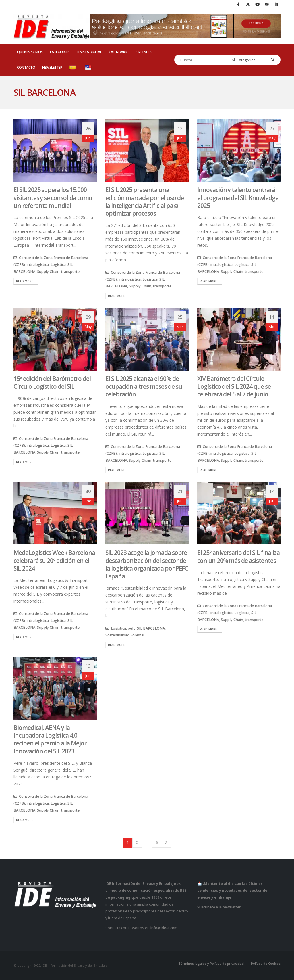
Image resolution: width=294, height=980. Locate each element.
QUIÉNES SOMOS (30, 52)
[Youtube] (257, 4)
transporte (70, 272)
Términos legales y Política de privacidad (211, 963)
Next (166, 843)
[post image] (55, 150)
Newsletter (52, 67)
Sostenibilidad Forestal (125, 635)
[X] (248, 4)
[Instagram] (267, 4)
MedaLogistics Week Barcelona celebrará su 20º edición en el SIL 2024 (54, 560)
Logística (58, 265)
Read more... (26, 281)
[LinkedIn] (276, 4)
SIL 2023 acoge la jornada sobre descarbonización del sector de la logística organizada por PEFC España (147, 564)
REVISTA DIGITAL (89, 52)
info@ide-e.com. (164, 928)
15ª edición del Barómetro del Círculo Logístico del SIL (52, 382)
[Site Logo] (52, 27)
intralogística (38, 265)
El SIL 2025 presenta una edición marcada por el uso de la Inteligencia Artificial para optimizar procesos (145, 202)
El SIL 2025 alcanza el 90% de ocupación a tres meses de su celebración (144, 387)
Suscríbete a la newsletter (219, 907)
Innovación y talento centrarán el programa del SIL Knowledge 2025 (238, 198)
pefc (131, 628)
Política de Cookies (266, 963)
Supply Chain (48, 272)
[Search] (273, 60)
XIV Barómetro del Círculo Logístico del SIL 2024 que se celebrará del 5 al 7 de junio (234, 387)
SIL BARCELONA (151, 628)
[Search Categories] (248, 60)
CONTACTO (26, 67)
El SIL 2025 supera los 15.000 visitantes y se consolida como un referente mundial (53, 198)
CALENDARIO (119, 52)
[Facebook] (238, 4)
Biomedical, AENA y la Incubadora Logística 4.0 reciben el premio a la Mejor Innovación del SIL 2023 (50, 739)
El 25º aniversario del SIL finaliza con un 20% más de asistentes (238, 556)
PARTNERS (143, 52)
